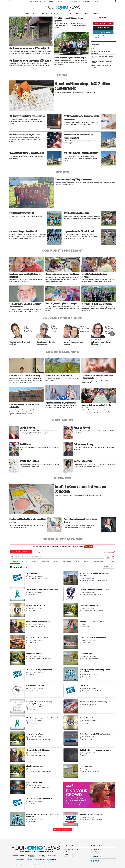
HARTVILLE (79, 13)
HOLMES (28, 13)
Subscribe (51, 1)
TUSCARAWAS (45, 13)
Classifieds (30, 1)
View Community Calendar (103, 32)
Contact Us (77, 1)
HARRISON (96, 13)
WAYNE (36, 13)
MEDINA (60, 13)
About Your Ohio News (71, 850)
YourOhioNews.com (27, 865)
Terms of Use (68, 854)
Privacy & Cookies (70, 856)
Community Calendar (40, 1)
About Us (96, 1)
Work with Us (95, 850)
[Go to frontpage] (63, 8)
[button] (112, 334)
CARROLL (87, 13)
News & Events (96, 852)
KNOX (53, 13)
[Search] (115, 1)
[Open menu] (10, 1)
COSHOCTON (69, 13)
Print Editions (68, 1)
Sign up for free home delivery (103, 23)
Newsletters (59, 1)
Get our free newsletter (103, 28)
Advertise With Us (86, 1)
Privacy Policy (45, 865)
